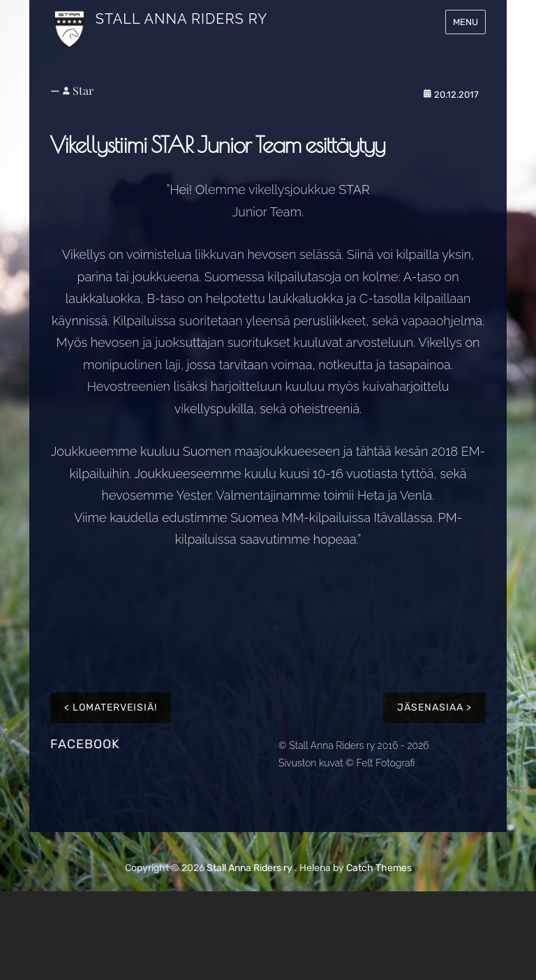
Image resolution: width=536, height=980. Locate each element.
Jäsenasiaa (430, 707)
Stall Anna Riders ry (181, 19)
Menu (466, 22)
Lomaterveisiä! (115, 707)
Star (83, 90)
